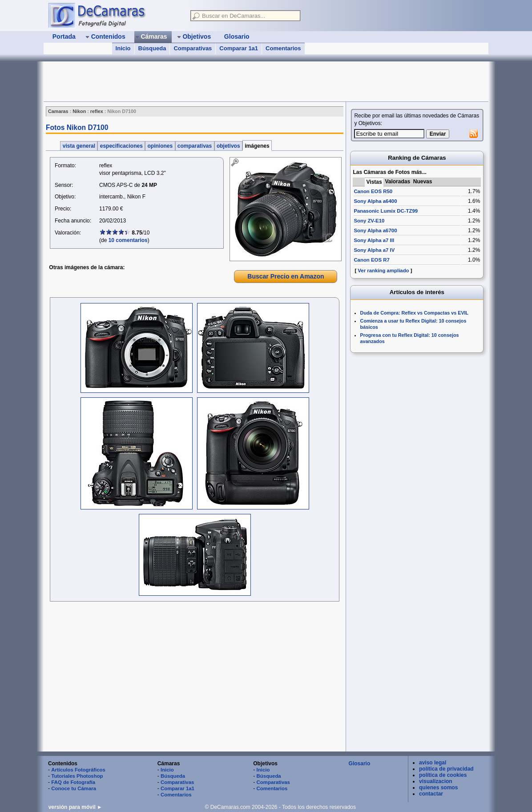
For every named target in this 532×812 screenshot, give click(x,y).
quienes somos (438, 788)
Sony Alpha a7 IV (374, 250)
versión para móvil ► (75, 807)
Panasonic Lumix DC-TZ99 (386, 211)
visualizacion (436, 781)
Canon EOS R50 (373, 191)
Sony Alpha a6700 (375, 230)
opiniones (160, 146)
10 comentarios (128, 240)
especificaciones (121, 146)
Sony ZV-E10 (369, 221)
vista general (79, 146)
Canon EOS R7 (371, 260)
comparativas (195, 146)
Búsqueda (152, 48)
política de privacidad (446, 769)
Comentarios (283, 48)
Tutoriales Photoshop (77, 776)
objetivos (228, 146)
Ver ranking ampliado (383, 271)
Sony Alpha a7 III (374, 240)
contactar (431, 794)
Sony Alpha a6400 (375, 201)
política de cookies (443, 775)
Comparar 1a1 (239, 48)
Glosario (360, 764)
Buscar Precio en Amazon (286, 276)
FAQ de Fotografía (73, 782)
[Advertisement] (206, 81)
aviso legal (433, 763)
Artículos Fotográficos (78, 770)
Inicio (123, 48)
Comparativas (193, 48)
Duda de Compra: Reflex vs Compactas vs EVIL (415, 313)
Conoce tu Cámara (74, 788)
